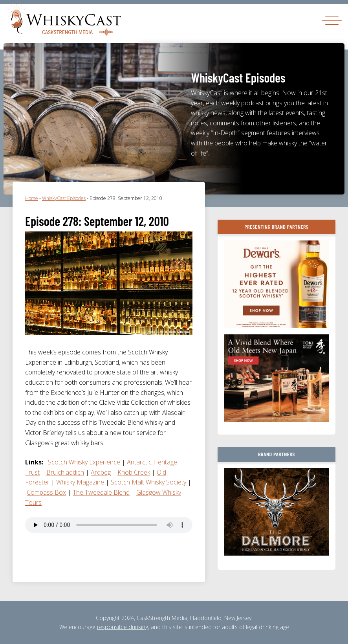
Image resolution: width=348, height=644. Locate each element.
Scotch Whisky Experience (84, 462)
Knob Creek (134, 472)
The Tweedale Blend (101, 492)
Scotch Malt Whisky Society (148, 482)
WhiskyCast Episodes (64, 198)
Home (32, 198)
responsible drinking (123, 627)
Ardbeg (101, 472)
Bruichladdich (65, 472)
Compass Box (46, 492)
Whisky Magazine (80, 482)
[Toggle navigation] (332, 20)
